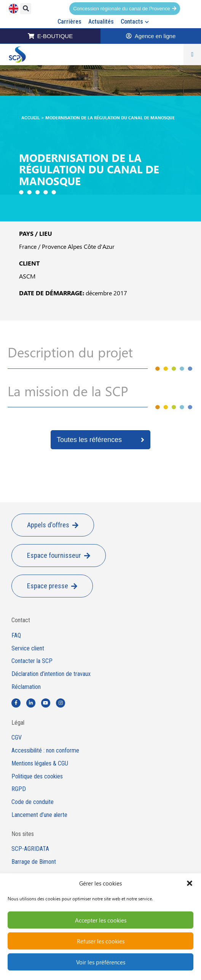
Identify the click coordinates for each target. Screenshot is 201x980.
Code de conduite (33, 802)
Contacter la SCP (32, 661)
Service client (28, 649)
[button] (190, 883)
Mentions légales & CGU (40, 764)
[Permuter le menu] (192, 54)
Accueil (31, 118)
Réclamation (26, 687)
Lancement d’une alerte (39, 815)
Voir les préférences (101, 962)
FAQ (16, 636)
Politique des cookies (37, 777)
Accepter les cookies (101, 920)
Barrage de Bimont (34, 862)
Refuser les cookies (101, 941)
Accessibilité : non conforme (45, 751)
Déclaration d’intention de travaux (51, 674)
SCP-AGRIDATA (30, 849)
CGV (17, 738)
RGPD (19, 789)
